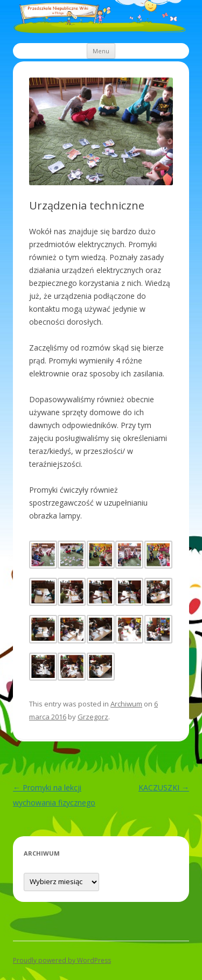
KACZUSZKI (164, 787)
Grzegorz (93, 717)
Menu (101, 51)
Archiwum (126, 704)
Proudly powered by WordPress (62, 960)
